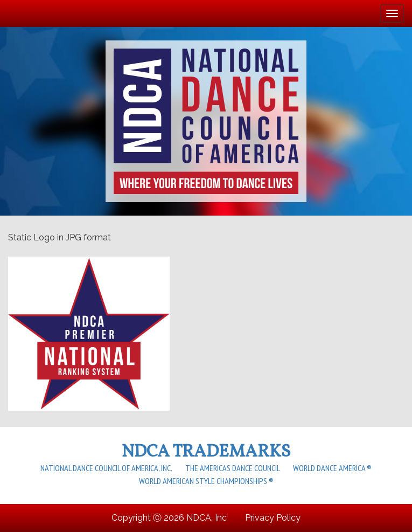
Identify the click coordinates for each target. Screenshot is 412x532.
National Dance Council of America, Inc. (106, 468)
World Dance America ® (332, 468)
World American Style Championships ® (206, 481)
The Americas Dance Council (233, 468)
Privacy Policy (273, 518)
